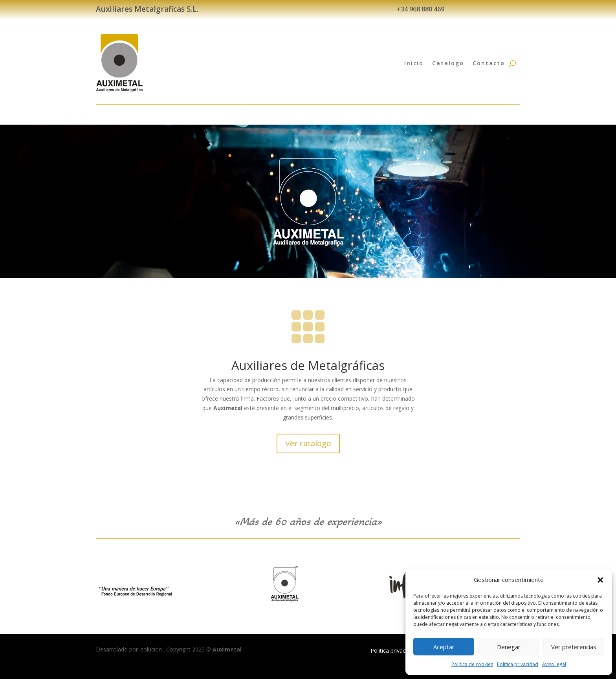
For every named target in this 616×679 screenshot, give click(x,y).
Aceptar (444, 647)
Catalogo (448, 63)
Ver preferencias (574, 647)
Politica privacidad (518, 664)
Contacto (489, 63)
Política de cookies (472, 664)
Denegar (509, 647)
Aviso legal (554, 664)
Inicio (414, 63)
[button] (600, 580)
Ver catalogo (308, 443)
